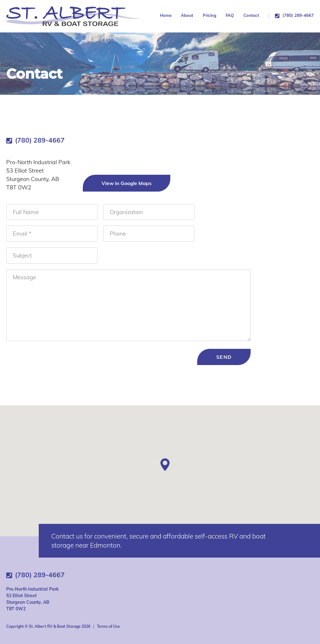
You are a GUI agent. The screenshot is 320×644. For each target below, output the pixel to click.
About (187, 15)
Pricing (210, 15)
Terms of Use (108, 626)
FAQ (230, 15)
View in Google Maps (127, 183)
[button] (165, 465)
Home (166, 15)
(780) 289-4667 (298, 16)
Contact (251, 16)
